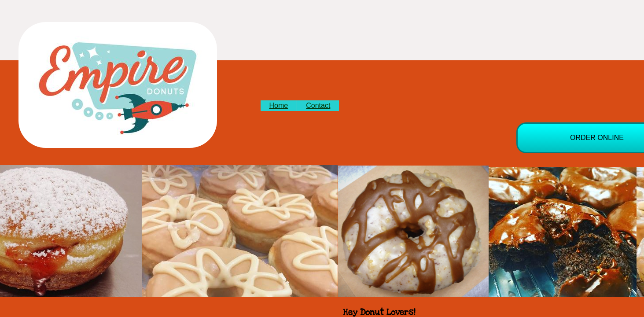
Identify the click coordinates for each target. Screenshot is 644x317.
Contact (318, 105)
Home (279, 105)
